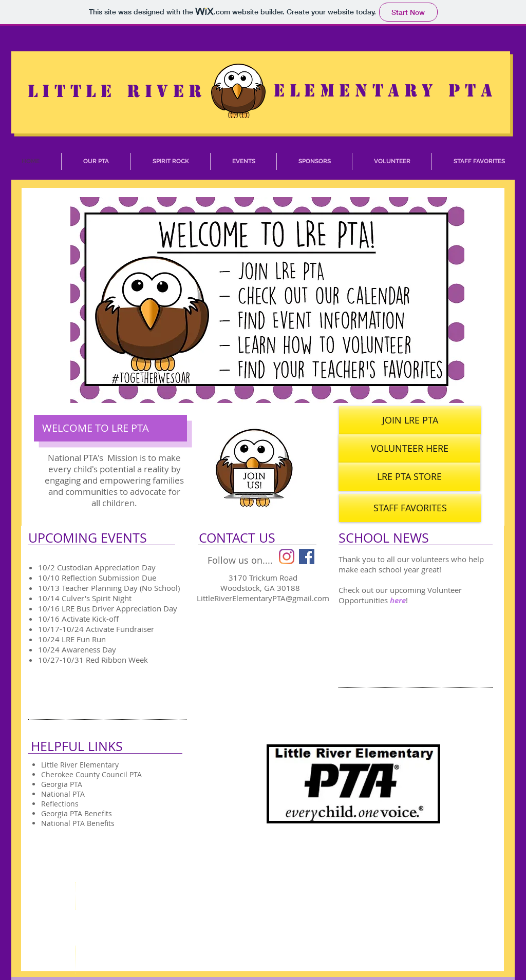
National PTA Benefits (78, 823)
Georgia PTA (62, 784)
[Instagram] (287, 556)
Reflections (60, 804)
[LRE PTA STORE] (409, 477)
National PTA (63, 794)
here (398, 600)
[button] (96, 161)
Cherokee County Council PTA (91, 774)
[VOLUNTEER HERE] (409, 448)
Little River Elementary (80, 765)
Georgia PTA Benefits (77, 813)
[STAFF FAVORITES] (410, 508)
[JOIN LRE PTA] (410, 420)
